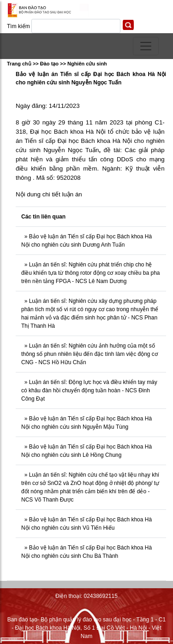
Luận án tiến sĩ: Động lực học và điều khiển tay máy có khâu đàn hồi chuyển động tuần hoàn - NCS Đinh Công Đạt (89, 390)
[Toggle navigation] (146, 46)
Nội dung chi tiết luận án (49, 194)
